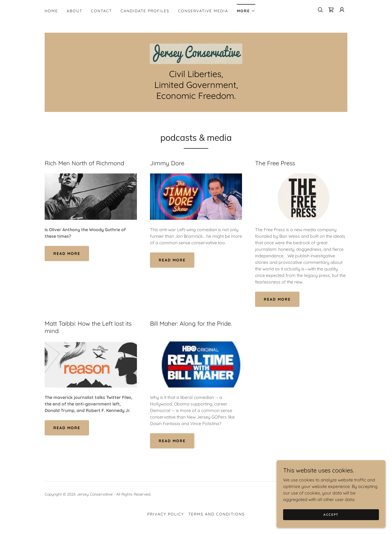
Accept (331, 522)
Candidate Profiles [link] (145, 11)
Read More (67, 254)
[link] (331, 10)
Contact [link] (101, 11)
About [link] (74, 11)
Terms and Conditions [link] (217, 514)
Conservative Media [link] (203, 11)
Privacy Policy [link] (166, 514)
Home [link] (51, 11)
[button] (246, 9)
